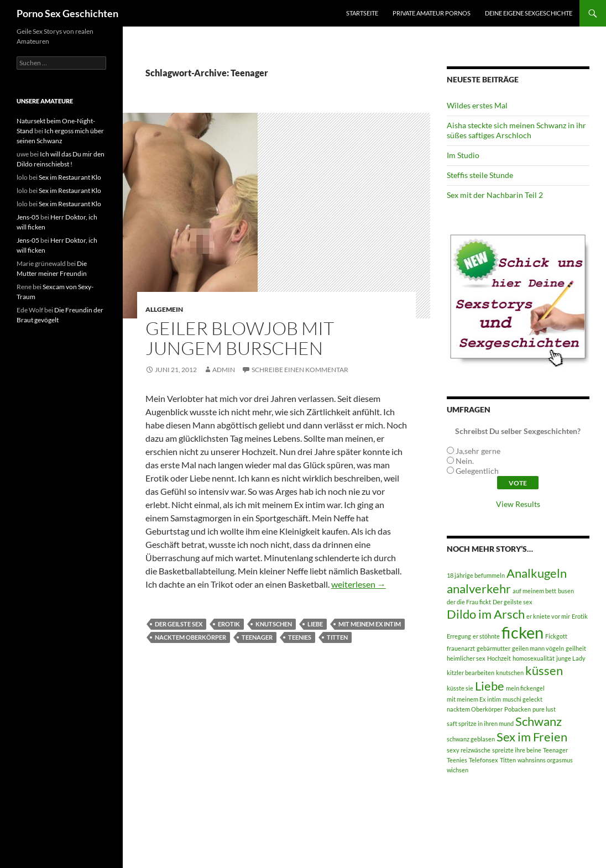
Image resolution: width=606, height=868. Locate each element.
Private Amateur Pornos (432, 13)
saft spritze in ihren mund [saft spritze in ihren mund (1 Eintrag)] (480, 723)
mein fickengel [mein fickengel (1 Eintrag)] (525, 688)
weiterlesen (359, 584)
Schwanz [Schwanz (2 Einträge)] (539, 721)
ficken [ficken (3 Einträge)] (523, 632)
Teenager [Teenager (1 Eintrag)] (555, 750)
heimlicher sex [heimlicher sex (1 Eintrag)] (466, 658)
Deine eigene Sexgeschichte (529, 13)
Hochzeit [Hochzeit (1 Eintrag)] (499, 658)
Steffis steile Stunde (480, 175)
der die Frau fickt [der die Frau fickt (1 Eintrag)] (469, 602)
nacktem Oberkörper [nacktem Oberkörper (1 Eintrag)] (475, 709)
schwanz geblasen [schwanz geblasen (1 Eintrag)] (471, 739)
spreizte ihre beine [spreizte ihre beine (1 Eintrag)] (517, 750)
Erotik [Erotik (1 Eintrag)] (580, 616)
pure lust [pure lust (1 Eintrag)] (544, 709)
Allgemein (164, 309)
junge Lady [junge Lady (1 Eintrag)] (571, 658)
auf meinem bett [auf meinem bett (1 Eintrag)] (534, 591)
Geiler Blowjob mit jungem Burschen (240, 338)
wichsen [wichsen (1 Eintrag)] (458, 770)
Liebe (315, 624)
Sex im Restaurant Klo (70, 177)
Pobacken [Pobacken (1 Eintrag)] (518, 709)
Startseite (362, 13)
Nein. (465, 461)
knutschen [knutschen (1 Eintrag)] (510, 673)
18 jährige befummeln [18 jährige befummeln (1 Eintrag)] (476, 575)
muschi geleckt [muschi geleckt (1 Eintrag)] (523, 699)
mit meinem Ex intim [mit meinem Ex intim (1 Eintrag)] (474, 699)
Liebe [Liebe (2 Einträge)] (490, 686)
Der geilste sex (179, 624)
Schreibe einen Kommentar (300, 370)
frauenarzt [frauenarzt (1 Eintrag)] (461, 648)
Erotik (229, 624)
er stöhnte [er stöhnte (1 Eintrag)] (486, 636)
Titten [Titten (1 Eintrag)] (508, 760)
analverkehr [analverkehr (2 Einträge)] (479, 589)
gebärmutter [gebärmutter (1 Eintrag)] (493, 648)
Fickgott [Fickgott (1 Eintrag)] (556, 636)
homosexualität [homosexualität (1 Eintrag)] (534, 658)
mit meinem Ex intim (370, 624)
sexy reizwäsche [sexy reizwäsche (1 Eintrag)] (469, 750)
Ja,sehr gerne (478, 451)
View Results (518, 504)
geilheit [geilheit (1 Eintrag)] (576, 648)
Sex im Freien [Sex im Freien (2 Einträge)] (532, 737)
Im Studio (463, 155)
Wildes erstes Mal (477, 105)
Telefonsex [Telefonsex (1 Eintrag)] (484, 760)
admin (224, 370)
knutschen (274, 624)
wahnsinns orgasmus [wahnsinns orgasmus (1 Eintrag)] (545, 760)
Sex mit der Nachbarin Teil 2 (495, 195)
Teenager (257, 637)
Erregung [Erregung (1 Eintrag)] (459, 636)
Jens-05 (28, 217)
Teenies (300, 637)
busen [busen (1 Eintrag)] (566, 591)
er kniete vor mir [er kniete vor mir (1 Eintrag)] (548, 616)
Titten (337, 637)
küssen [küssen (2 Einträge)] (544, 670)
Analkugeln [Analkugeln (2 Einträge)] (537, 573)
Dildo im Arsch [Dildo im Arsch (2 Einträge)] (486, 614)
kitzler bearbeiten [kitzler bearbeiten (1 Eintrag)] (471, 673)
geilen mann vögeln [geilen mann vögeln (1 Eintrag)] (538, 648)
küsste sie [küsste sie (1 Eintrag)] (460, 688)
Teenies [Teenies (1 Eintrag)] (457, 760)
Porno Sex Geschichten (67, 13)
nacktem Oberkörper (190, 637)
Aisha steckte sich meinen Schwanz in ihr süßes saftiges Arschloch (516, 130)
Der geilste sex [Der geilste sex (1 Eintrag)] (513, 602)
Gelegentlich (477, 471)
